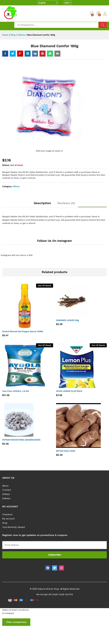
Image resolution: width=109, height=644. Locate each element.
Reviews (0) (66, 203)
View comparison (16, 622)
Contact (7, 490)
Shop (5, 523)
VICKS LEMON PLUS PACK (69, 391)
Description (42, 203)
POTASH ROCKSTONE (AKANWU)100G (21, 440)
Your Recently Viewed (13, 527)
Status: (6, 165)
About (5, 486)
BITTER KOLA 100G (66, 451)
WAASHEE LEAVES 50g (67, 320)
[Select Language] (48, 3)
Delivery (6, 498)
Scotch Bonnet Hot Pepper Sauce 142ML (23, 331)
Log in (105, 14)
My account (8, 519)
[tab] (42, 204)
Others (16, 186)
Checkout (7, 514)
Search (103, 25)
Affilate (6, 494)
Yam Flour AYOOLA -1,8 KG (16, 391)
